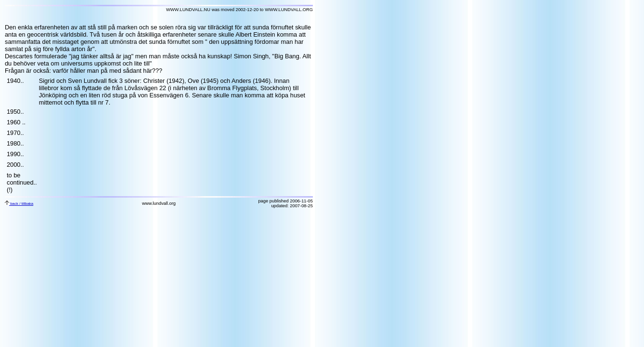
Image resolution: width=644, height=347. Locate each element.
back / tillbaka (19, 204)
